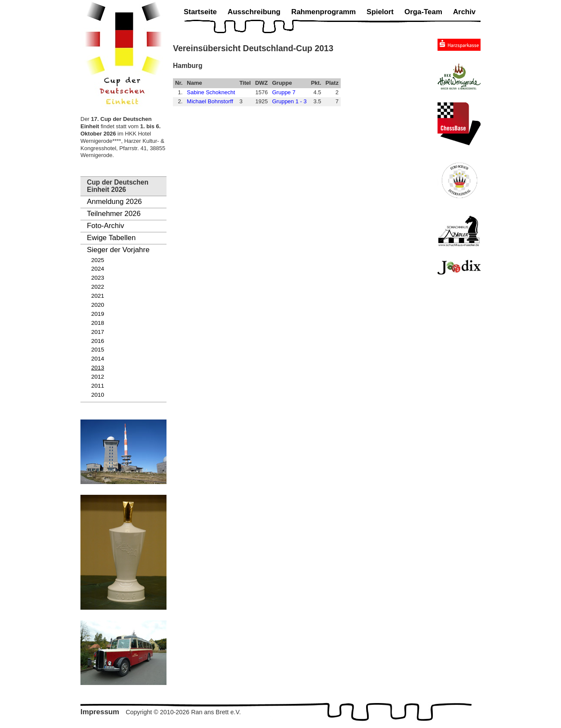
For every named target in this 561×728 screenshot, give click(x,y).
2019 (98, 314)
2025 (98, 260)
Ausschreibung (254, 12)
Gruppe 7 (284, 92)
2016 (98, 341)
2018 (98, 323)
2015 (98, 350)
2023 (98, 278)
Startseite (200, 12)
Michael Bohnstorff (210, 101)
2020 (98, 305)
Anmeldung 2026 (114, 202)
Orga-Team (423, 12)
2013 (98, 368)
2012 (98, 377)
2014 (98, 359)
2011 (98, 386)
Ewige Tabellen (111, 238)
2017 (98, 332)
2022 (98, 287)
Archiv (464, 12)
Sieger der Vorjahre (118, 250)
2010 (98, 395)
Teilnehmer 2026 (114, 214)
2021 (98, 296)
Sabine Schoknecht (211, 92)
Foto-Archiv (105, 226)
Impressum (100, 712)
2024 (98, 269)
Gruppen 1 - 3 (289, 101)
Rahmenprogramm (324, 12)
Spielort (380, 12)
